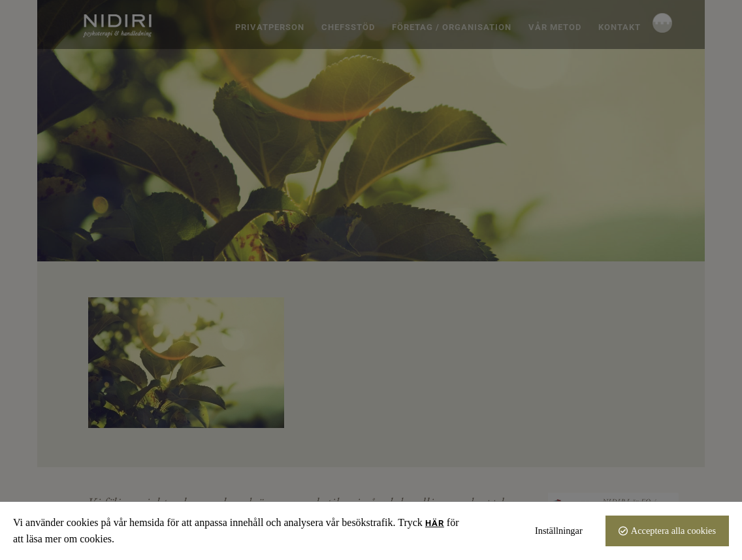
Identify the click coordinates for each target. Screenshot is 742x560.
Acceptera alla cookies (673, 531)
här (435, 523)
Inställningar (559, 531)
